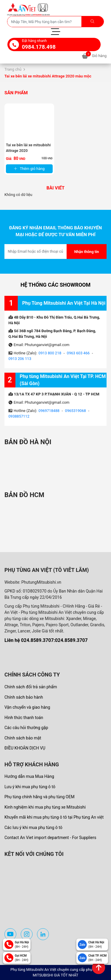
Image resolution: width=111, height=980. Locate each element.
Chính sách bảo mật (23, 738)
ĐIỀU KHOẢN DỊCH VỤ (25, 748)
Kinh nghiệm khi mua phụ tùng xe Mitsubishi (45, 807)
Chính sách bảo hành (24, 697)
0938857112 (19, 416)
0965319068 (76, 411)
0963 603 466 (78, 353)
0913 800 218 (50, 353)
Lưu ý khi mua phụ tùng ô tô (30, 787)
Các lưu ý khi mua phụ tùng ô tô (33, 828)
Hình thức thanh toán (24, 718)
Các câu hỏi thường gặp (26, 728)
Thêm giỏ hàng (29, 169)
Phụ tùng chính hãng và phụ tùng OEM (40, 797)
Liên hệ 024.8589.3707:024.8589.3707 (46, 640)
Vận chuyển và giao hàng (27, 707)
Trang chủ (13, 69)
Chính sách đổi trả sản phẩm (31, 687)
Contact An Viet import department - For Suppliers (50, 838)
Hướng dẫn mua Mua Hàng (29, 776)
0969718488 (49, 411)
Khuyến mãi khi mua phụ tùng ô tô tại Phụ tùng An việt (54, 817)
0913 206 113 (20, 359)
